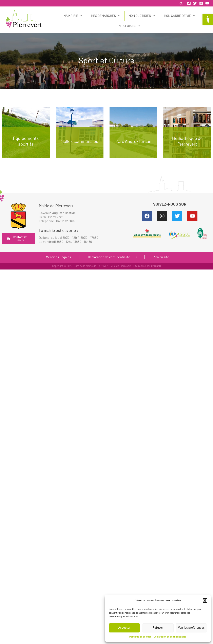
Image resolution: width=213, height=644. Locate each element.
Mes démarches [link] (106, 16)
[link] (208, 19)
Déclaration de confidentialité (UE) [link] (112, 257)
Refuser (158, 628)
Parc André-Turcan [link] (133, 141)
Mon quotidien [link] (142, 16)
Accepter (124, 628)
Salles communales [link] (80, 141)
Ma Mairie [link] (73, 16)
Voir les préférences (191, 628)
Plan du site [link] (161, 257)
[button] (205, 601)
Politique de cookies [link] (140, 637)
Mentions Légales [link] (58, 257)
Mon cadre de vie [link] (180, 16)
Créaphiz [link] (156, 266)
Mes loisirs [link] (130, 26)
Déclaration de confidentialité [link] (170, 637)
